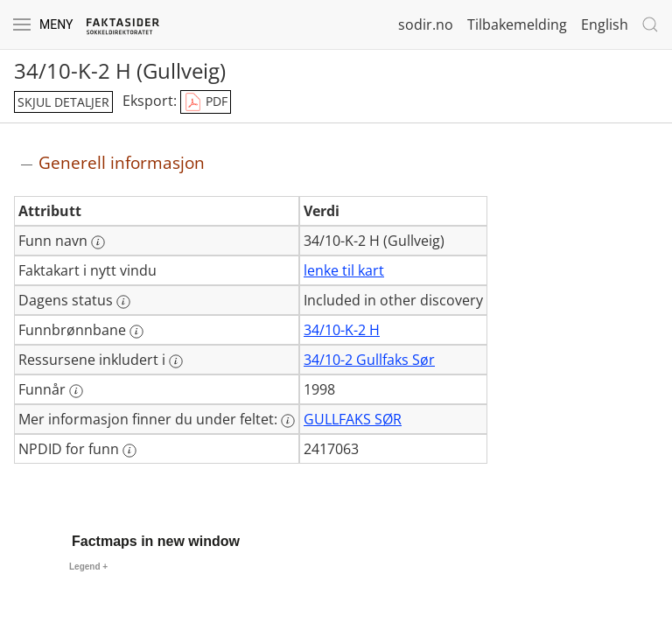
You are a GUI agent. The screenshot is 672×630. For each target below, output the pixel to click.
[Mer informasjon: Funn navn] (98, 242)
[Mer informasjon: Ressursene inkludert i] (176, 361)
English (605, 24)
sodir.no (426, 24)
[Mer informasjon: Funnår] (76, 391)
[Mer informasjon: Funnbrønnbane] (136, 332)
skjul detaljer (63, 102)
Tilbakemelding (517, 24)
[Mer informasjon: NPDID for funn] (129, 451)
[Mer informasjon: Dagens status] (123, 302)
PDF (206, 102)
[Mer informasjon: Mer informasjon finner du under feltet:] (288, 421)
